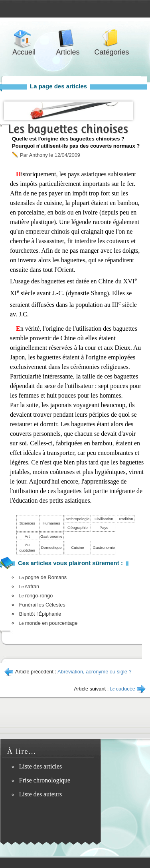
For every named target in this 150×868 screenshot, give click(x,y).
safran (29, 586)
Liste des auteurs (41, 794)
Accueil (24, 38)
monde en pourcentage (48, 623)
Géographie (78, 528)
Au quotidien (27, 547)
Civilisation (104, 519)
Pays (104, 528)
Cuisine (77, 547)
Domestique (51, 547)
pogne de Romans (43, 577)
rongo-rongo (36, 596)
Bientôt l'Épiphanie (40, 614)
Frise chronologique (45, 780)
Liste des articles (41, 766)
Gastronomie (51, 536)
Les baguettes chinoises (68, 129)
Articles (68, 38)
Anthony (38, 155)
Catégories (112, 38)
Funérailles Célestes (42, 605)
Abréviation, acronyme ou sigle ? (95, 672)
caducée (123, 689)
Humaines (51, 523)
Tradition (125, 519)
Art (27, 536)
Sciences (27, 523)
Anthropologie (78, 519)
